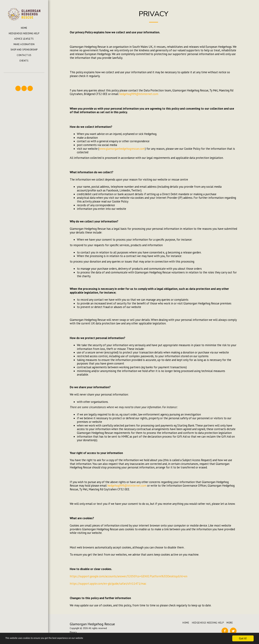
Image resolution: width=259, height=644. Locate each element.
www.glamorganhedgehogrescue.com (122, 149)
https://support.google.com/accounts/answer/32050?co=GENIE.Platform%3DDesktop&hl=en (129, 576)
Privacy (73, 632)
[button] (24, 78)
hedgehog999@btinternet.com (139, 94)
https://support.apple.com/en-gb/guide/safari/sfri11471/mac (108, 584)
